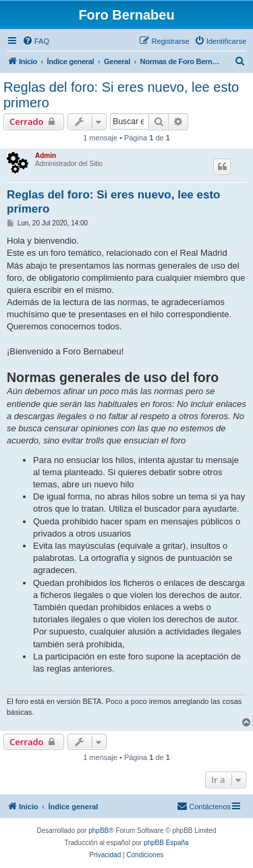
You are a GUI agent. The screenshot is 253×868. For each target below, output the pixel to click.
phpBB (99, 831)
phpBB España (166, 843)
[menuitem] (36, 41)
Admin (46, 156)
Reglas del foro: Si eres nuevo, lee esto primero (121, 95)
